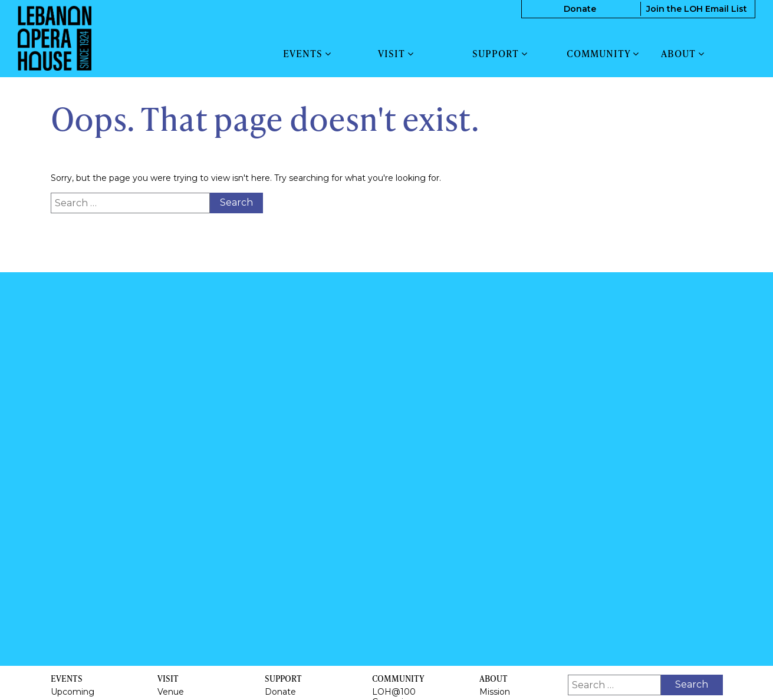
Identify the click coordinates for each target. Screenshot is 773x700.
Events (307, 54)
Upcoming (73, 692)
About (683, 54)
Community (603, 54)
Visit (396, 54)
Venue (171, 692)
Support (500, 54)
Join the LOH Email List (697, 9)
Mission (495, 692)
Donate (580, 9)
